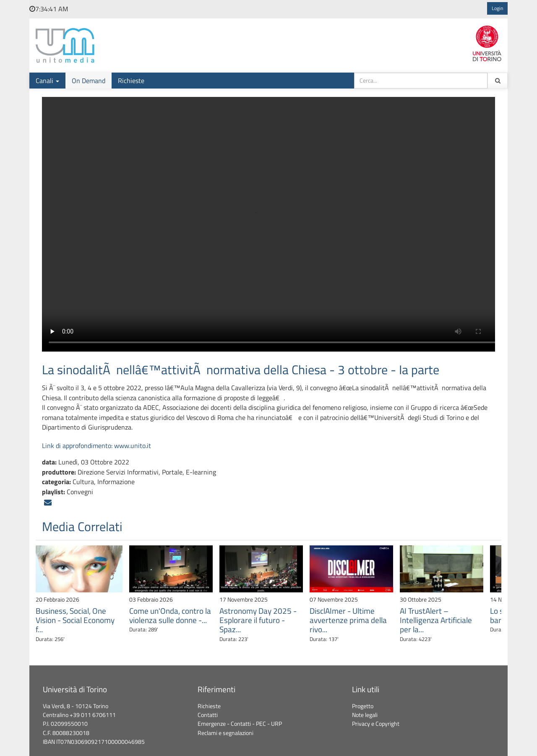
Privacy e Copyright (376, 724)
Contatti (208, 715)
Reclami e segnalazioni (225, 733)
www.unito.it (133, 446)
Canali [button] (47, 81)
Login (497, 8)
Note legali (365, 715)
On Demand (89, 81)
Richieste (131, 81)
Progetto (363, 706)
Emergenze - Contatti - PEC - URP (240, 724)
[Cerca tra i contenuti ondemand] (498, 81)
